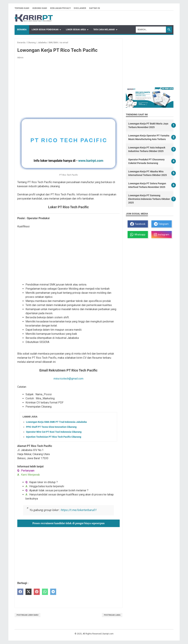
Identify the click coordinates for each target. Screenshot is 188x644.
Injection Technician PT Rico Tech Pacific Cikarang (54, 437)
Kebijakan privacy (60, 8)
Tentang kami (22, 8)
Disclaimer (80, 8)
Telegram (161, 224)
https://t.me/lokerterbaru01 (79, 510)
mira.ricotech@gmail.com (68, 379)
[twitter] (29, 592)
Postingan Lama (112, 615)
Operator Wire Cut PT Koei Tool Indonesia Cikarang (54, 432)
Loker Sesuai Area (76, 30)
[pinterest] (37, 592)
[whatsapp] (45, 592)
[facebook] (20, 592)
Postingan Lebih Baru (27, 615)
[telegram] (53, 592)
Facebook (138, 224)
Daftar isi (95, 8)
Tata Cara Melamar (104, 30)
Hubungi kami (40, 8)
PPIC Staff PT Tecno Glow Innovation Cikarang (51, 427)
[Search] (151, 30)
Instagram (162, 235)
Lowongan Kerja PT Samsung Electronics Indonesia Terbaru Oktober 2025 (149, 199)
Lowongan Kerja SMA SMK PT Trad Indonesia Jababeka (56, 422)
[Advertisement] (68, 87)
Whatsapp (138, 235)
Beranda (22, 30)
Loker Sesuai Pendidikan (45, 30)
